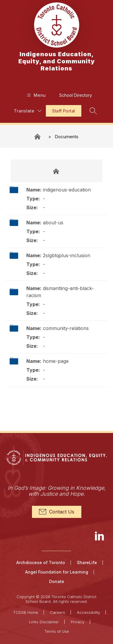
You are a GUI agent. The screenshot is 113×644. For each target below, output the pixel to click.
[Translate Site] (28, 111)
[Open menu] (36, 95)
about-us (53, 223)
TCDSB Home (26, 612)
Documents (67, 137)
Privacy (78, 622)
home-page (56, 361)
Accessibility (88, 612)
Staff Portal (63, 111)
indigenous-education (67, 190)
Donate (57, 581)
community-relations (66, 328)
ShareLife (87, 562)
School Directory (76, 95)
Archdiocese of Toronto (41, 562)
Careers (58, 612)
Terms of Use (57, 631)
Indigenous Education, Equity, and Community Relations (38, 137)
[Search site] (93, 111)
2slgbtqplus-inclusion (67, 255)
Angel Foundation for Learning (57, 572)
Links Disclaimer (44, 622)
